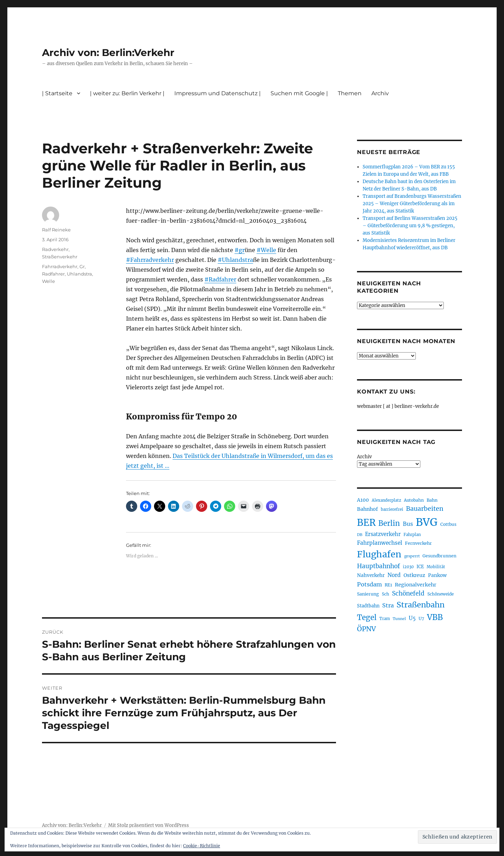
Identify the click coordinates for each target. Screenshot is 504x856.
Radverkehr (55, 249)
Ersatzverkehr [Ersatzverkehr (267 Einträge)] (383, 534)
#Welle (266, 250)
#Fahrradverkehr (150, 260)
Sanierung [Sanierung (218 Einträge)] (368, 594)
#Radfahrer (220, 279)
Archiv (380, 93)
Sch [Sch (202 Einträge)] (386, 594)
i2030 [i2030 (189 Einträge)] (408, 567)
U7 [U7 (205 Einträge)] (421, 618)
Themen (350, 93)
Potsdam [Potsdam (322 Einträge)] (369, 584)
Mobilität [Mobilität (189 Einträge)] (436, 567)
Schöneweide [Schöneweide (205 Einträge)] (440, 594)
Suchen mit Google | (299, 93)
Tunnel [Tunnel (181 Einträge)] (399, 619)
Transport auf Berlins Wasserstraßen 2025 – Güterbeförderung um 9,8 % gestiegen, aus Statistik (410, 226)
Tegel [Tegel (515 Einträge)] (367, 618)
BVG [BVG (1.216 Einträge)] (427, 522)
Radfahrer (53, 274)
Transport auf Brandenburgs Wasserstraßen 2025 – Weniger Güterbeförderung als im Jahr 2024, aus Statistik (412, 204)
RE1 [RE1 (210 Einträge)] (388, 585)
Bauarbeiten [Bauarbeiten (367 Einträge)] (425, 509)
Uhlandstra (79, 274)
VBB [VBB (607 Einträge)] (435, 617)
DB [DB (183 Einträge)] (360, 535)
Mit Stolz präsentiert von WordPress (149, 825)
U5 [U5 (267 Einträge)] (412, 618)
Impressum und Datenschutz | (218, 93)
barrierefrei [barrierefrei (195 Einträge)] (392, 509)
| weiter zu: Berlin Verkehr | (127, 93)
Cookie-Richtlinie (202, 846)
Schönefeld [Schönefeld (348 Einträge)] (408, 593)
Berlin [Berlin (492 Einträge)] (389, 523)
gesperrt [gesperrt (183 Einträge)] (412, 556)
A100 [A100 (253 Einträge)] (363, 500)
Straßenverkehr (60, 257)
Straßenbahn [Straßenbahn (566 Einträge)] (421, 605)
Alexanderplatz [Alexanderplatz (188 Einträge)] (386, 500)
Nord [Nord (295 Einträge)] (394, 575)
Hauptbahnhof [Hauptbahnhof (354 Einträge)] (379, 566)
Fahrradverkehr (60, 266)
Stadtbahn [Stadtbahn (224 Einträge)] (368, 606)
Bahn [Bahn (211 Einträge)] (432, 500)
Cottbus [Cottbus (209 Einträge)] (448, 524)
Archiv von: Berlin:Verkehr (108, 53)
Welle (48, 281)
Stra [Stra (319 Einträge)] (388, 605)
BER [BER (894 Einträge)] (366, 523)
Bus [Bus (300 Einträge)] (408, 524)
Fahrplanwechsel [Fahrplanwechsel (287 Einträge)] (380, 543)
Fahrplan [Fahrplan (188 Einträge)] (412, 535)
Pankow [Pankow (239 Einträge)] (437, 575)
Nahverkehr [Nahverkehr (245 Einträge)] (371, 575)
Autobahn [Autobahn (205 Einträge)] (414, 500)
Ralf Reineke (56, 230)
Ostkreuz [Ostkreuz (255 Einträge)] (414, 575)
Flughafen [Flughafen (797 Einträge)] (379, 554)
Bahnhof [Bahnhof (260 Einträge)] (367, 509)
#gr (240, 250)
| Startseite (57, 93)
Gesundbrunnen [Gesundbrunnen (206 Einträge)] (439, 556)
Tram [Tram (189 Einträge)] (385, 619)
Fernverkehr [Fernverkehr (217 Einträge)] (418, 543)
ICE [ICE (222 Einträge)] (420, 567)
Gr (82, 266)
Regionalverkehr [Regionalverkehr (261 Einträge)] (416, 585)
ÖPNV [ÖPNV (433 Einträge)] (366, 629)
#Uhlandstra (235, 260)
